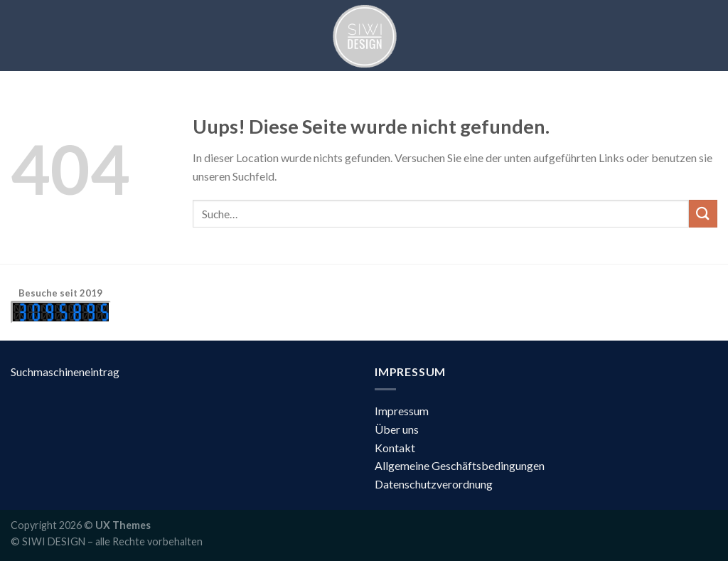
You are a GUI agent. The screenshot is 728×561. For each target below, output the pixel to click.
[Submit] (703, 214)
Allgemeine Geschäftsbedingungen (460, 465)
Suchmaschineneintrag (65, 372)
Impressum (402, 411)
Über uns (397, 429)
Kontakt (395, 448)
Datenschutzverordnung (434, 484)
